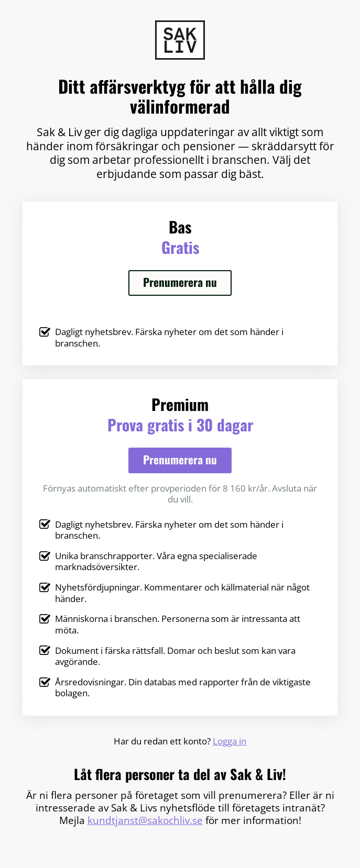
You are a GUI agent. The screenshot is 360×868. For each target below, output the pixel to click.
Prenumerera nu (180, 282)
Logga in (230, 741)
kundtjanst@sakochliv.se (145, 820)
